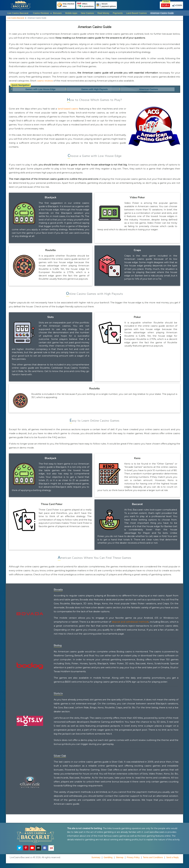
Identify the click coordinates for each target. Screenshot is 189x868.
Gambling (108, 858)
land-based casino (68, 110)
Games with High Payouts (94, 90)
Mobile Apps (71, 13)
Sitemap (120, 858)
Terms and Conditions (153, 858)
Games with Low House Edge (39, 90)
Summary (96, 858)
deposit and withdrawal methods (130, 623)
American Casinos (149, 90)
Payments (118, 13)
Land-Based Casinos (137, 13)
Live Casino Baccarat (18, 13)
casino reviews (45, 81)
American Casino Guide (162, 13)
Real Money (103, 13)
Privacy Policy (133, 858)
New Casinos (87, 13)
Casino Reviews (41, 13)
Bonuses (57, 13)
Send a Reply (172, 858)
